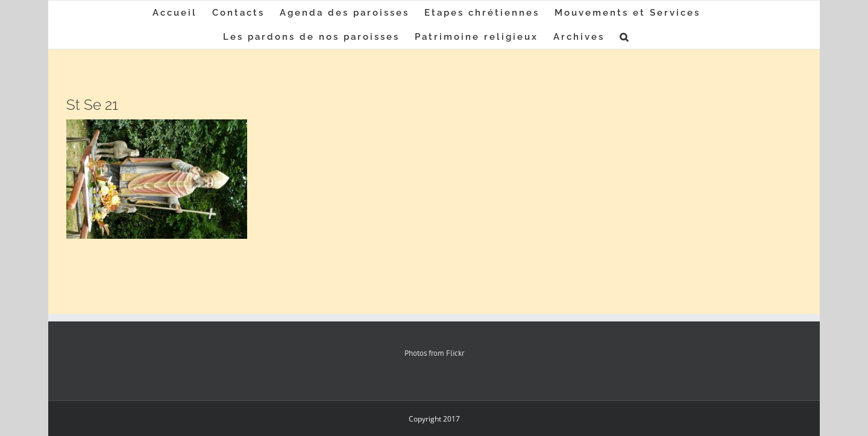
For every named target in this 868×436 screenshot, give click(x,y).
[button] (625, 37)
